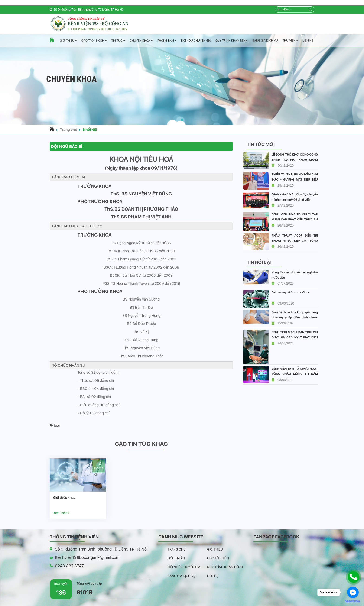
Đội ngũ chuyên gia (196, 41)
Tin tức (118, 41)
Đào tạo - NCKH (94, 41)
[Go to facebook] (353, 592)
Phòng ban (167, 41)
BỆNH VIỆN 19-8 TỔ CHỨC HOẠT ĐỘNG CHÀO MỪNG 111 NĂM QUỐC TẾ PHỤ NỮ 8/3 (295, 374)
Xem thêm (61, 513)
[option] (78, 489)
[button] (182, 120)
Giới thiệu (68, 41)
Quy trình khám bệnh (232, 41)
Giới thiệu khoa (64, 498)
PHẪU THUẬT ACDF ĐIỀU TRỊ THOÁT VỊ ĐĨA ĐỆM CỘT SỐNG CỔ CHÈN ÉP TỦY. (295, 241)
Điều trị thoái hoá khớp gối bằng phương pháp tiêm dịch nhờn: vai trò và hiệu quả (295, 317)
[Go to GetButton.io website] (353, 601)
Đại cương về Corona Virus (290, 292)
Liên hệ (308, 41)
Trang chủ (68, 130)
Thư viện (290, 41)
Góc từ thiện (218, 558)
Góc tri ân (176, 558)
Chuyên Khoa (141, 41)
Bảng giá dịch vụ (265, 41)
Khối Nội (90, 130)
